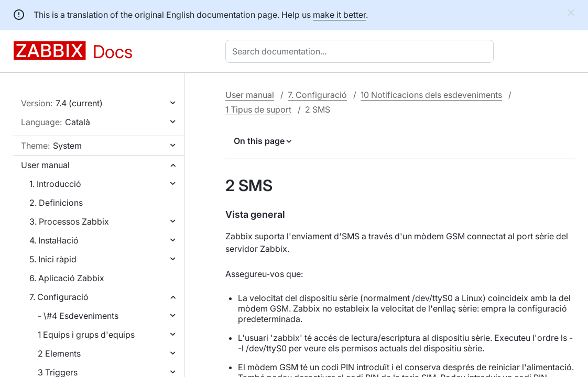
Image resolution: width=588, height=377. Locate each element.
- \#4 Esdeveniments (78, 316)
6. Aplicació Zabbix (67, 278)
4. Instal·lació (54, 240)
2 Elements (59, 353)
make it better (339, 15)
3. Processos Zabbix (69, 221)
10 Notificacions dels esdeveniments (431, 95)
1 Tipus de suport (258, 109)
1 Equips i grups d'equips (86, 335)
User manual (45, 165)
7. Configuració (59, 297)
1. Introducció (55, 184)
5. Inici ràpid (53, 259)
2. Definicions (56, 203)
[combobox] (362, 51)
